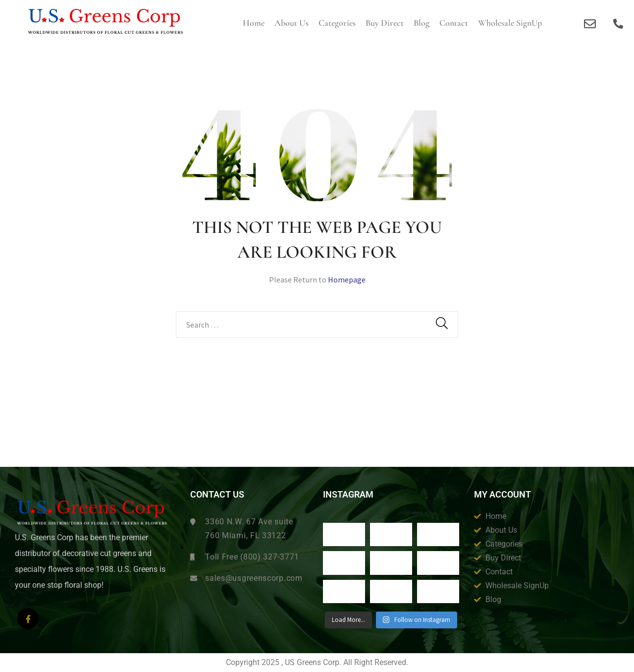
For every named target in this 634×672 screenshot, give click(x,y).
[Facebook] (28, 619)
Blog (422, 23)
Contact (454, 23)
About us (291, 23)
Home (254, 23)
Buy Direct (385, 23)
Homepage (347, 280)
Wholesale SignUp (510, 23)
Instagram (348, 495)
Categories (337, 23)
